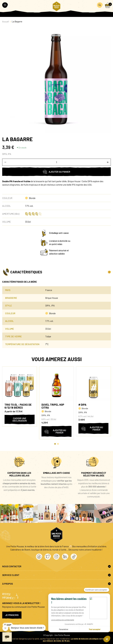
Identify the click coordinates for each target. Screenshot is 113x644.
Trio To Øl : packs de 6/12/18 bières (18, 406)
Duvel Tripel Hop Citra (53, 406)
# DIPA (82, 405)
